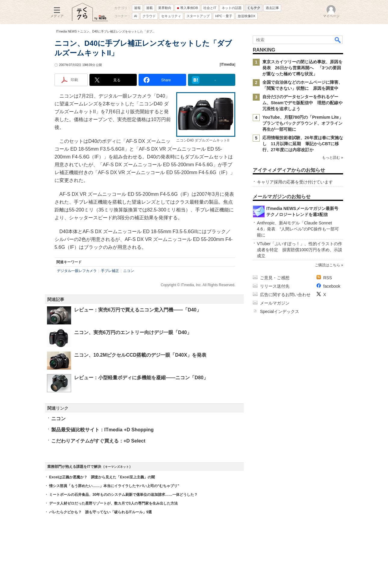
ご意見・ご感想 (275, 278)
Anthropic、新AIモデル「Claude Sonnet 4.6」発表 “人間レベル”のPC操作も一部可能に (298, 229)
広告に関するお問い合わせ (285, 295)
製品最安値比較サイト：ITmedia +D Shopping (102, 430)
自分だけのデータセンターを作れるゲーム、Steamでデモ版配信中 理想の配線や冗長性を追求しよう (302, 103)
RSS (328, 278)
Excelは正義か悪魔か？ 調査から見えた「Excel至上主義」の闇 (102, 477)
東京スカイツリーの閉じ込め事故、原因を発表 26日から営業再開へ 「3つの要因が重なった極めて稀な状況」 (302, 68)
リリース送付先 (275, 286)
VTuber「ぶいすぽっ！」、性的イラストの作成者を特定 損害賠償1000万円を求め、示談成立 (300, 250)
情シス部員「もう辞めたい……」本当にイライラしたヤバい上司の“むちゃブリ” (114, 486)
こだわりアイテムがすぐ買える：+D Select (98, 441)
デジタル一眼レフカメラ (77, 271)
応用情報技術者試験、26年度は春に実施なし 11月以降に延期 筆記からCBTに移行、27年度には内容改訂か (303, 144)
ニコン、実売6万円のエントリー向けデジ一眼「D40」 (133, 332)
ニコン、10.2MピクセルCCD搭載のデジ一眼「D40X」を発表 (140, 355)
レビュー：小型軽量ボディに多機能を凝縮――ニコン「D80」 (141, 378)
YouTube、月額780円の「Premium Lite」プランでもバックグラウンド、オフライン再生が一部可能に (303, 123)
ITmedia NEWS (66, 31)
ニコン (129, 271)
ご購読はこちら (327, 265)
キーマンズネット (117, 467)
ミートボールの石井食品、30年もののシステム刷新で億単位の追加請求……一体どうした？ (123, 495)
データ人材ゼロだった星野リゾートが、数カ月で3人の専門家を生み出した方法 (113, 503)
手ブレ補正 (110, 271)
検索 (338, 40)
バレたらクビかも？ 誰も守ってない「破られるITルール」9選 (100, 512)
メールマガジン (275, 303)
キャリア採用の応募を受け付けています (295, 182)
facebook (332, 286)
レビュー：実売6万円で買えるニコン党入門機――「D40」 (138, 310)
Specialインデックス (280, 311)
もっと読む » (333, 158)
